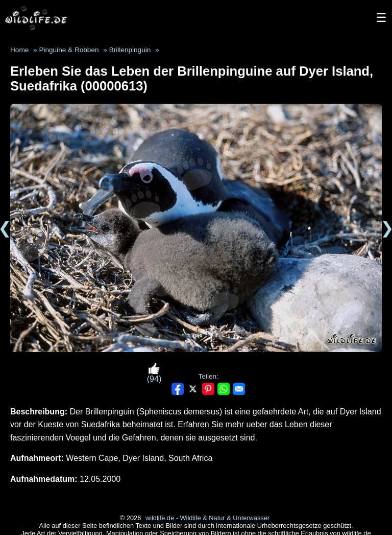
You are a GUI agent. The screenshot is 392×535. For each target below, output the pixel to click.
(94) (154, 373)
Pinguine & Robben (69, 50)
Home (19, 50)
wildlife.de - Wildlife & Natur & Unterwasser (207, 518)
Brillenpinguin (130, 50)
